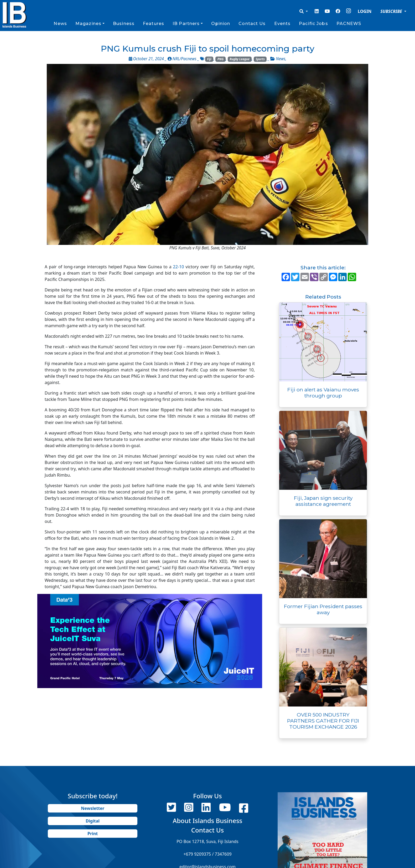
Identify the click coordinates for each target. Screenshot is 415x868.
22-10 (179, 267)
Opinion (221, 24)
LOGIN (365, 11)
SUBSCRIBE (392, 11)
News (60, 24)
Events (282, 24)
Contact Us (252, 24)
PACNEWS (349, 24)
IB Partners (186, 24)
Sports (260, 59)
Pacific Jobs (313, 24)
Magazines (88, 24)
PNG (221, 59)
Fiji (209, 59)
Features (154, 24)
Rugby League (240, 59)
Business (124, 24)
